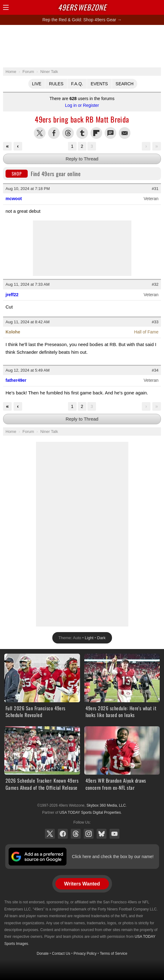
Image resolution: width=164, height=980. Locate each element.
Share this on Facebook (54, 133)
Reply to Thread (82, 159)
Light (89, 638)
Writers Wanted (82, 884)
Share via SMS (110, 133)
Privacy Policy (85, 954)
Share (158, 7)
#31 (155, 189)
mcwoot (14, 199)
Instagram (89, 834)
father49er (16, 380)
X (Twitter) (50, 834)
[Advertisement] (82, 46)
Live (37, 84)
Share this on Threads (68, 133)
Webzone (82, 7)
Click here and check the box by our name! (113, 857)
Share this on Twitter (40, 133)
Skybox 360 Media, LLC (106, 805)
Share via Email (125, 133)
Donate (43, 954)
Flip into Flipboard (96, 133)
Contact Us (61, 954)
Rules (56, 84)
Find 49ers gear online (43, 174)
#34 (155, 370)
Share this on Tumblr (82, 133)
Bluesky (102, 834)
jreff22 (12, 295)
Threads (76, 834)
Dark (101, 638)
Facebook (63, 834)
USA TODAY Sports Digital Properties (90, 813)
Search (125, 84)
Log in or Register (82, 105)
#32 (155, 284)
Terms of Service (113, 954)
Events (99, 84)
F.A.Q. (77, 84)
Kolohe (13, 332)
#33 (155, 322)
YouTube (114, 834)
